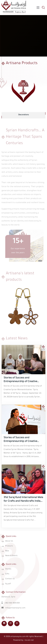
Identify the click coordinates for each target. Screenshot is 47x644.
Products (9, 546)
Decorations (24, 115)
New (7, 551)
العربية (8, 584)
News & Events (11, 556)
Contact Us (10, 579)
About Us (9, 541)
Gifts (7, 574)
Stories (8, 569)
